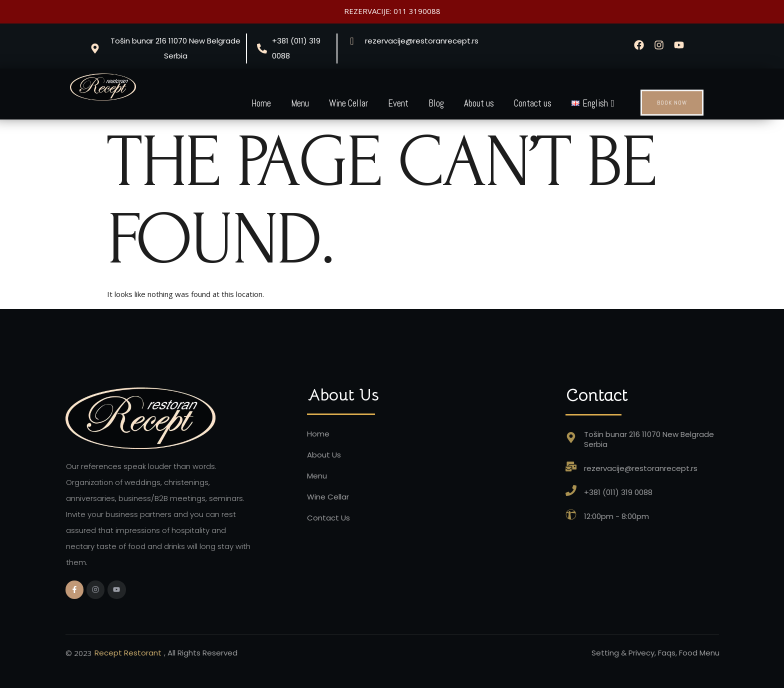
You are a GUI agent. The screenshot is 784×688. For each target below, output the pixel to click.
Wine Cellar (348, 103)
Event (398, 103)
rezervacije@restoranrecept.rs (422, 41)
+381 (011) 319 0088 (296, 48)
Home (261, 103)
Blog (436, 103)
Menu (300, 103)
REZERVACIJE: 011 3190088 (392, 11)
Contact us (533, 103)
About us (479, 103)
